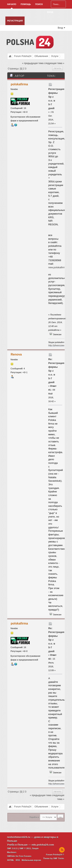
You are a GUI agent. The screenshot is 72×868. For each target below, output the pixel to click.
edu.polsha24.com (43, 845)
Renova (16, 354)
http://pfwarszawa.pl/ (58, 345)
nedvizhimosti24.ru (19, 837)
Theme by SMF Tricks (53, 858)
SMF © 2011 (25, 848)
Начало (12, 4)
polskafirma (19, 84)
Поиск (39, 4)
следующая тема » (54, 63)
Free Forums (25, 856)
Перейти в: (34, 817)
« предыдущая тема (33, 63)
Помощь (26, 4)
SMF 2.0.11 (12, 848)
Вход (50, 12)
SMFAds (11, 856)
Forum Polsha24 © (55, 855)
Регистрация (15, 21)
